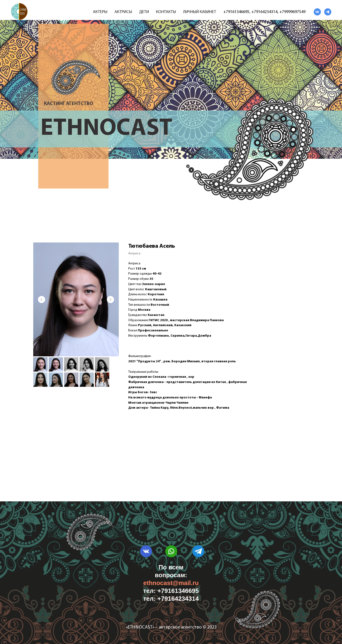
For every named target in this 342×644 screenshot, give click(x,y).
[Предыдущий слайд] (42, 300)
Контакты (166, 12)
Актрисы (123, 12)
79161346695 (238, 12)
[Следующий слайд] (110, 300)
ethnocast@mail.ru (171, 583)
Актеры (100, 12)
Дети (144, 12)
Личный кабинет (200, 12)
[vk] (317, 12)
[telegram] (328, 12)
